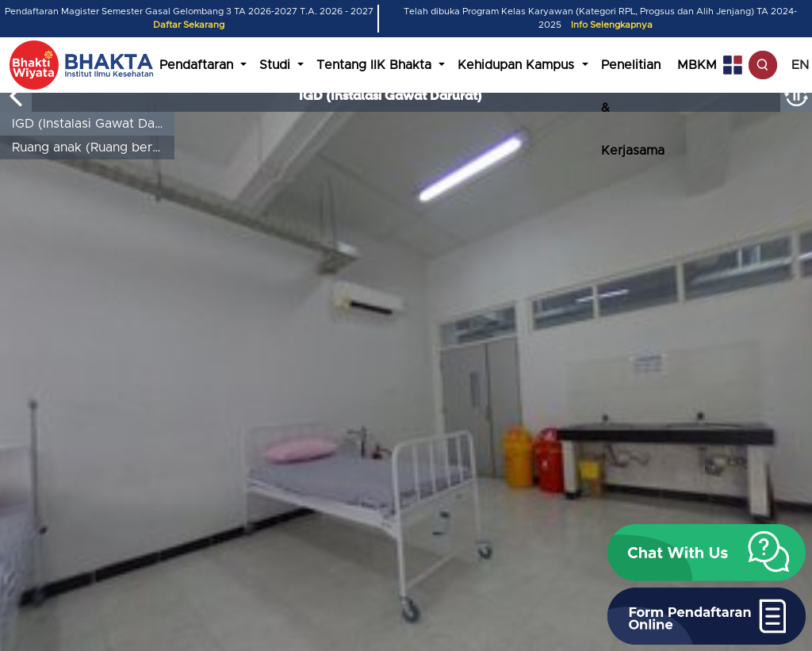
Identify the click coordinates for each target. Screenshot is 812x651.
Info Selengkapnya (612, 25)
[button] (707, 553)
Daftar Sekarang (189, 25)
